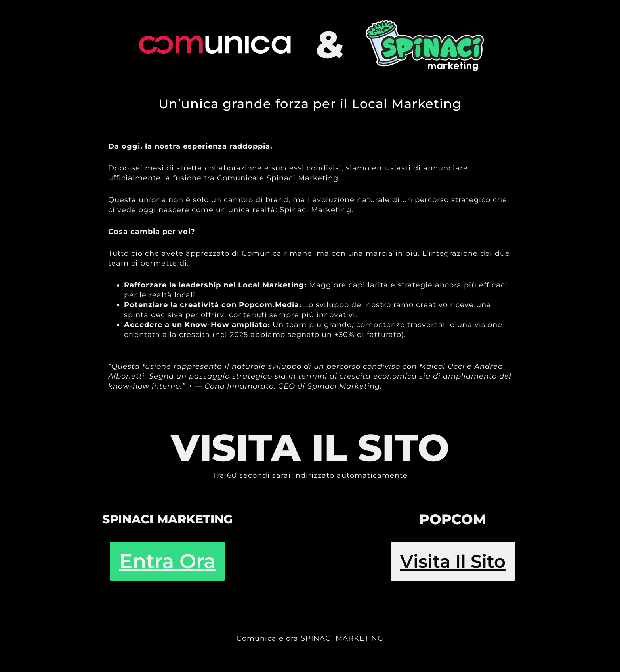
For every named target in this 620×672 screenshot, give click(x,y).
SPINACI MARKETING (342, 638)
